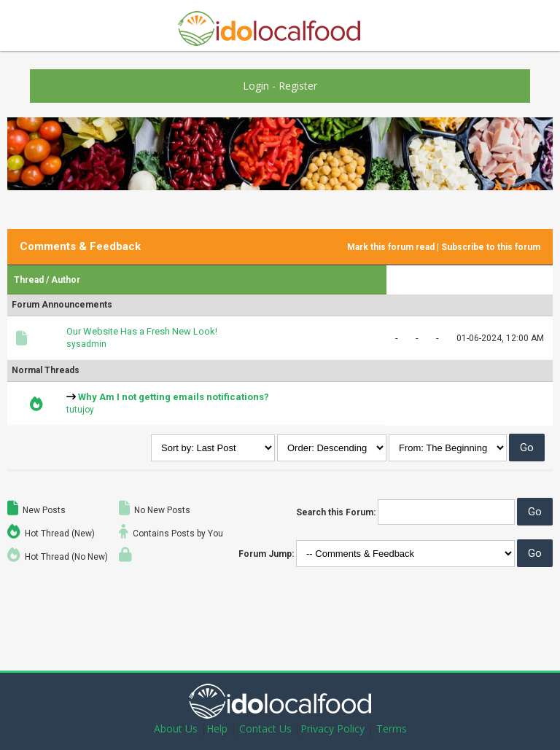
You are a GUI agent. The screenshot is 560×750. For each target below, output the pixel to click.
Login (256, 86)
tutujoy (80, 410)
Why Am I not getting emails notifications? (174, 397)
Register (298, 86)
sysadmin (86, 344)
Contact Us (265, 728)
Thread (29, 280)
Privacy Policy (332, 728)
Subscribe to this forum (491, 247)
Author (66, 280)
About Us (176, 728)
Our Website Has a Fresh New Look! (142, 331)
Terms (392, 728)
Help (217, 728)
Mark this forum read (391, 247)
